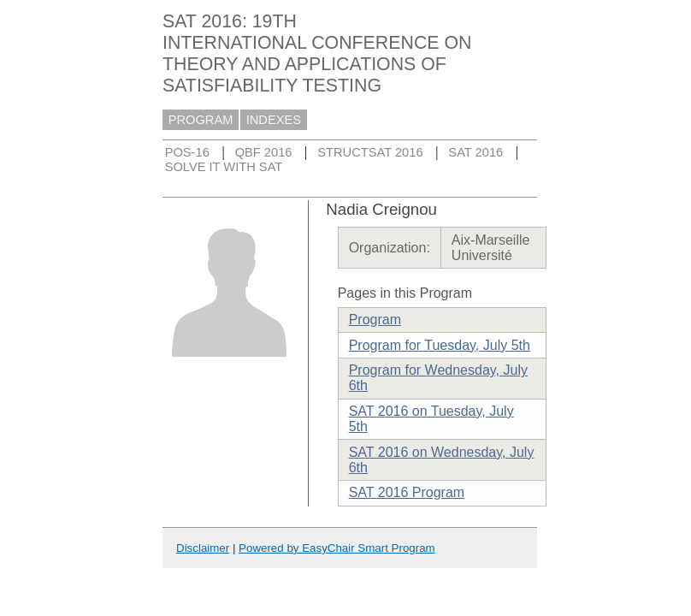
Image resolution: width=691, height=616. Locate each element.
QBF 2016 (264, 152)
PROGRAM (201, 120)
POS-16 (187, 152)
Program (375, 320)
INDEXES (274, 120)
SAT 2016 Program (407, 492)
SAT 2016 (475, 152)
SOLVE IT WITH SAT (224, 167)
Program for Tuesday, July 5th (440, 345)
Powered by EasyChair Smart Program (337, 548)
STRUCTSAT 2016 (370, 152)
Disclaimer (203, 548)
